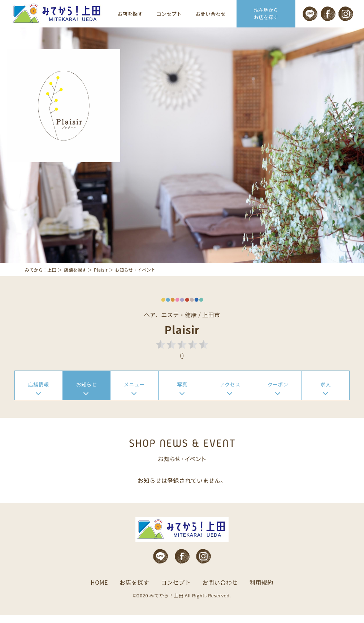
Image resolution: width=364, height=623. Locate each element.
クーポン (278, 391)
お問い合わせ (211, 14)
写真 (182, 391)
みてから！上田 (41, 276)
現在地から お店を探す (266, 14)
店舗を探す (76, 276)
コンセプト (169, 14)
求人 (326, 391)
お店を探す (130, 14)
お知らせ (87, 391)
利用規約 (261, 590)
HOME (99, 590)
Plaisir (101, 276)
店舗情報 (39, 391)
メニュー (134, 391)
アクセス (230, 391)
